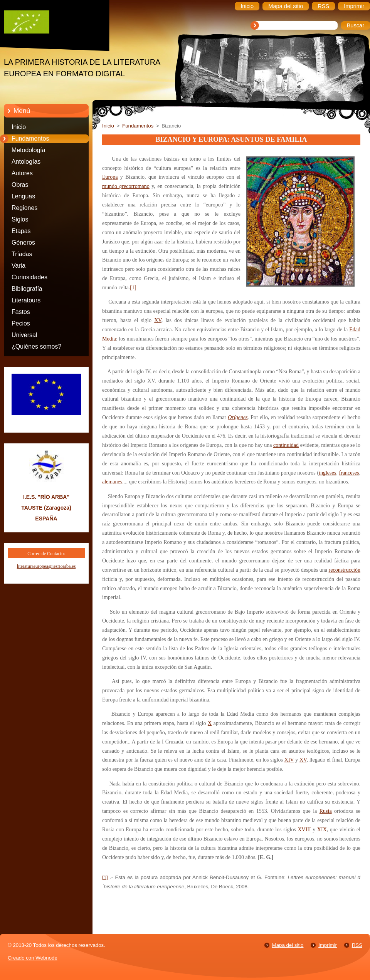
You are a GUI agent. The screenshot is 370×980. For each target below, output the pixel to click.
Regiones (24, 208)
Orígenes (238, 417)
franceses (349, 473)
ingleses (327, 473)
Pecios (21, 323)
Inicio (19, 127)
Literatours (26, 300)
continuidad (286, 445)
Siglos (20, 219)
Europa (110, 177)
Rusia (326, 811)
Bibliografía (27, 289)
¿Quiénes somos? (36, 347)
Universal (24, 335)
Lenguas (23, 196)
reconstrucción (345, 570)
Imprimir (328, 945)
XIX (322, 830)
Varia (18, 266)
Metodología (29, 150)
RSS (357, 945)
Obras (20, 185)
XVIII (304, 830)
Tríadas (22, 254)
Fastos (21, 312)
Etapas (21, 231)
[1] (133, 288)
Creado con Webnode (33, 958)
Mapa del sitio (288, 945)
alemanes (112, 482)
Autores (22, 173)
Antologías (26, 162)
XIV (289, 760)
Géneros (23, 242)
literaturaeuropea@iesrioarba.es (46, 566)
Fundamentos (30, 138)
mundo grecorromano (126, 186)
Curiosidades (29, 277)
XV (158, 320)
